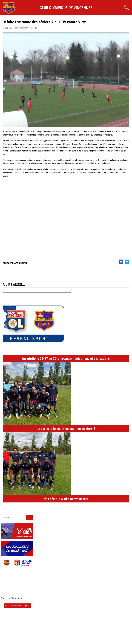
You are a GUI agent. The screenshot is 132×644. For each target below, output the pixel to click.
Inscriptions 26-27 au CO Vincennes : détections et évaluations (66, 359)
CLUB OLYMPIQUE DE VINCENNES (66, 8)
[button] (127, 8)
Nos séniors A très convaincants (66, 499)
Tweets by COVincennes (12, 598)
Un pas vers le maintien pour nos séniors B (66, 429)
